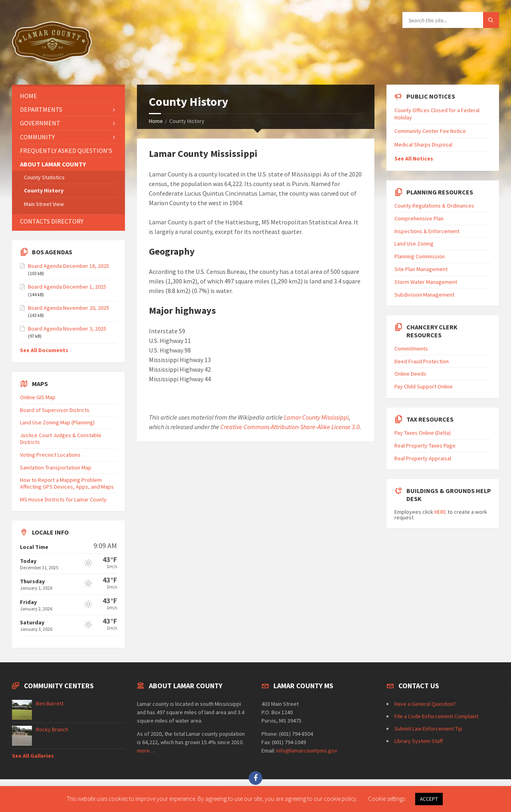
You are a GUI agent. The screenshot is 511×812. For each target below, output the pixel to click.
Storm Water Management (426, 282)
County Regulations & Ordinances (434, 206)
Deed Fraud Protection (422, 361)
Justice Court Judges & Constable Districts (61, 439)
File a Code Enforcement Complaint (436, 716)
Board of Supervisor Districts (55, 410)
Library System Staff (419, 741)
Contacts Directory (52, 221)
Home (156, 121)
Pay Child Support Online (424, 386)
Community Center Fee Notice (430, 131)
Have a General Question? (425, 704)
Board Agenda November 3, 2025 (67, 329)
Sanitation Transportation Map (56, 467)
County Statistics (44, 177)
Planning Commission (420, 256)
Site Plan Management (421, 269)
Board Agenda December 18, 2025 (68, 266)
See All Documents (44, 350)
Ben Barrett (50, 703)
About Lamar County (53, 164)
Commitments (411, 349)
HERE (440, 512)
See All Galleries (33, 756)
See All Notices (414, 158)
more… (146, 751)
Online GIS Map (38, 397)
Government (40, 123)
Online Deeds (410, 374)
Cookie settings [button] (387, 799)
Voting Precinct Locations (50, 455)
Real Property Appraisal (423, 458)
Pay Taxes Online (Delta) (423, 433)
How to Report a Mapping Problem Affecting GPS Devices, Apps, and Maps (67, 483)
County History (44, 190)
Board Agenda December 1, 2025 (67, 287)
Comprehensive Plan (419, 218)
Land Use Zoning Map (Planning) (57, 422)
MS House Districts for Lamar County (63, 499)
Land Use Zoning (414, 244)
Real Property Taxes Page (425, 446)
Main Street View (44, 204)
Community (37, 137)
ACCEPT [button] (429, 799)
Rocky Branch (52, 729)
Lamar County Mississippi (316, 417)
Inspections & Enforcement (427, 231)
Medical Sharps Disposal (423, 145)
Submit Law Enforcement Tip (428, 729)
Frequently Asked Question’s (66, 151)
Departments (41, 109)
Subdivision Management (424, 295)
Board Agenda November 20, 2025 (68, 308)
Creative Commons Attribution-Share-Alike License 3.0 (290, 427)
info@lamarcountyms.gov (307, 751)
